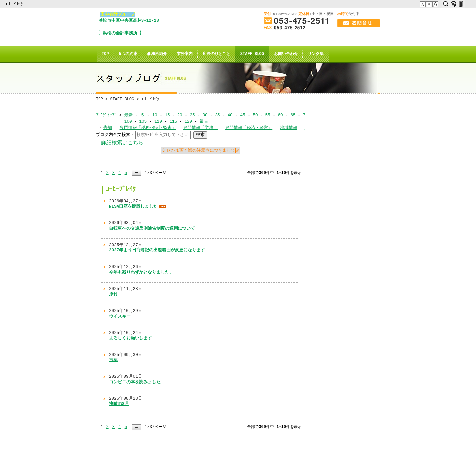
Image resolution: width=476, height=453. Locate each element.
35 (217, 115)
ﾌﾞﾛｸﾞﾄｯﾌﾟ (106, 115)
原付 (113, 294)
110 (158, 121)
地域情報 (289, 128)
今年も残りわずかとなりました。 (141, 272)
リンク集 (316, 54)
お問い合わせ (286, 54)
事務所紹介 (157, 54)
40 (230, 115)
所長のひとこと (217, 54)
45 (242, 115)
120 (188, 121)
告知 (108, 128)
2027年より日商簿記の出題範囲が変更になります (157, 250)
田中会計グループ (118, 14)
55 (268, 115)
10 (155, 115)
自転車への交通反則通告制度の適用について (152, 228)
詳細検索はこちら (122, 143)
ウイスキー (120, 316)
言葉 (113, 360)
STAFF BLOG (252, 54)
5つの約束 (128, 54)
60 (280, 115)
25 (192, 115)
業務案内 (185, 54)
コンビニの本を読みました (135, 382)
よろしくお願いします (131, 338)
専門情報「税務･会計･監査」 (148, 128)
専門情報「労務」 (200, 128)
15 (167, 115)
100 (128, 121)
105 (143, 121)
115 (173, 121)
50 (255, 115)
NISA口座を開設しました (133, 206)
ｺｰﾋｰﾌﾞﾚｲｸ (14, 4)
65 (293, 115)
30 (205, 115)
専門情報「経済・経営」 (249, 128)
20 (180, 115)
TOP (105, 54)
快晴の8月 (119, 404)
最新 (129, 115)
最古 (204, 121)
